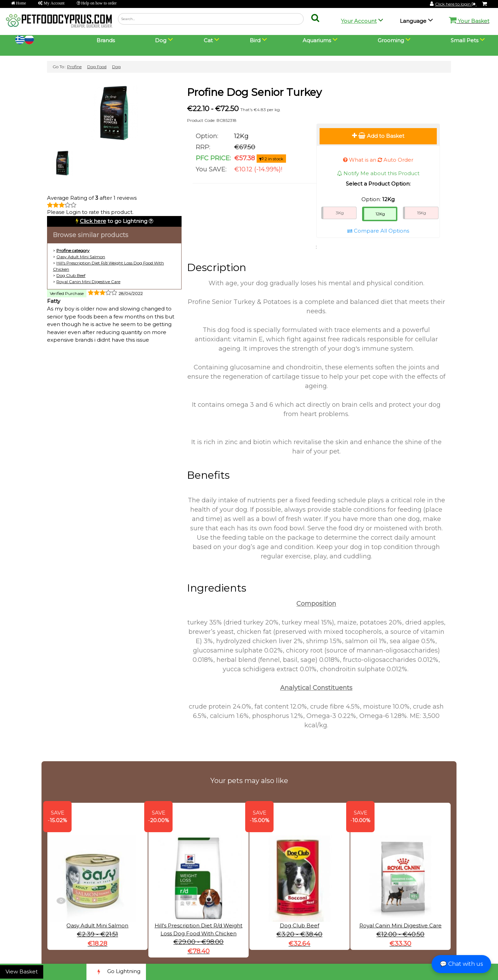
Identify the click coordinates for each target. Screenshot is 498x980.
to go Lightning (114, 221)
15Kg (422, 213)
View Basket (22, 972)
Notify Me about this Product (378, 173)
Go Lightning (116, 972)
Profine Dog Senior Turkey (254, 92)
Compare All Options (378, 231)
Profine (74, 67)
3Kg (340, 213)
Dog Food (97, 67)
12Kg (380, 214)
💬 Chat (461, 964)
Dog (116, 67)
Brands (106, 40)
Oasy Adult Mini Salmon (81, 257)
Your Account (359, 21)
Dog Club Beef (71, 275)
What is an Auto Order (378, 160)
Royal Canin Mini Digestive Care (88, 282)
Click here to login (456, 4)
